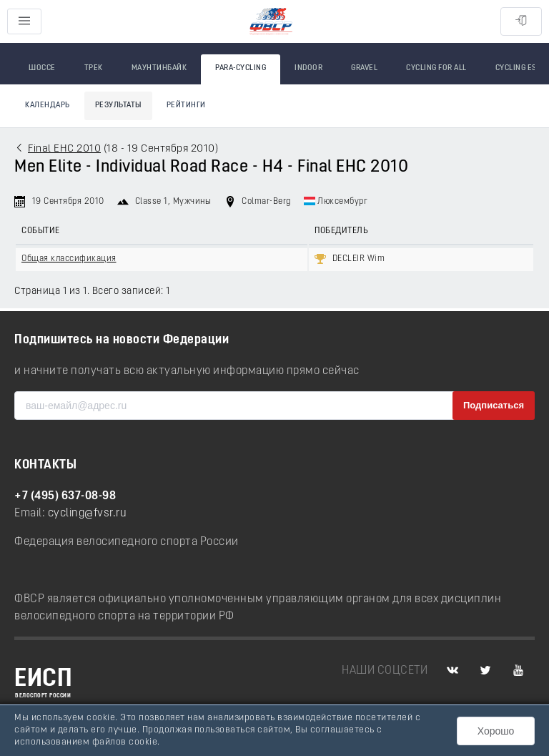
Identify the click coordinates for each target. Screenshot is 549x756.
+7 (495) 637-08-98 (65, 496)
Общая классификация (69, 259)
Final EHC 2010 (64, 149)
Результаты (118, 105)
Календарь (48, 105)
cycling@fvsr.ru (88, 514)
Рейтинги (186, 105)
